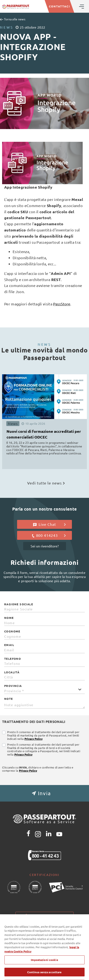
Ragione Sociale (19, 604)
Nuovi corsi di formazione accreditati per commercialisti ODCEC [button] (44, 434)
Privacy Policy (34, 739)
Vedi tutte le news (46, 483)
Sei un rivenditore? (45, 546)
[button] (44, 793)
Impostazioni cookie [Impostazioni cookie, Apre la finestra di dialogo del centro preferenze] (44, 966)
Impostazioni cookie (44, 915)
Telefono (13, 659)
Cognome (12, 631)
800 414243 (49, 535)
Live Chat (49, 524)
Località (12, 672)
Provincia (13, 686)
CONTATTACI (59, 6)
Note (9, 699)
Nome (9, 618)
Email (9, 645)
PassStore (62, 304)
